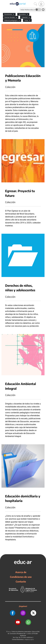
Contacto (21, 581)
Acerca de (21, 572)
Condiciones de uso (21, 577)
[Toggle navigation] (2, 1)
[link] (41, 4)
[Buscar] (35, 4)
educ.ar (10, 632)
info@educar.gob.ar (29, 639)
